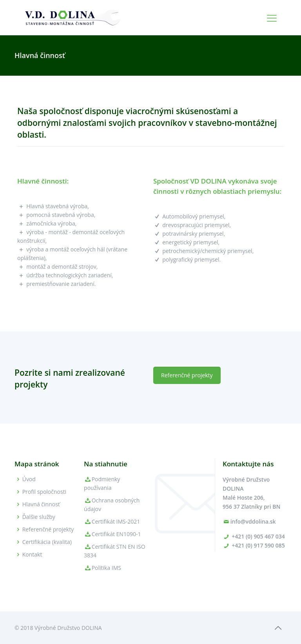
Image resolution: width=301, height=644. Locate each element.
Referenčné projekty (48, 529)
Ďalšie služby (39, 517)
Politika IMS (106, 568)
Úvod (29, 479)
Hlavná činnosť (41, 504)
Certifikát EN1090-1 (116, 534)
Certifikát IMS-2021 (116, 521)
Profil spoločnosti (44, 492)
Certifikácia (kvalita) (47, 542)
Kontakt (32, 554)
